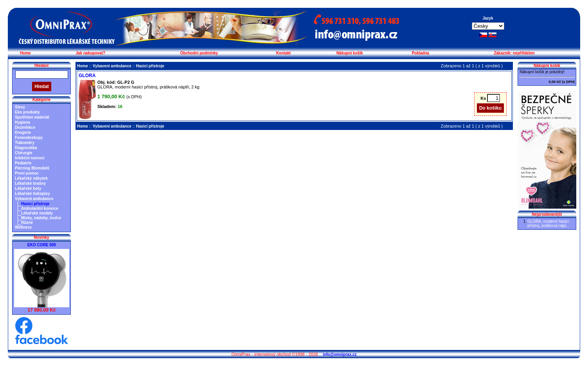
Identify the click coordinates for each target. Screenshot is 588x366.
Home (25, 53)
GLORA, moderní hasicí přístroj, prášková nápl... (548, 224)
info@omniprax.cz (340, 354)
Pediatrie (23, 163)
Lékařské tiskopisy (32, 194)
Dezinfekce (25, 127)
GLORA (87, 76)
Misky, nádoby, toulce (41, 218)
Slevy (20, 107)
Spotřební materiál (32, 117)
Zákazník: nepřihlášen (514, 53)
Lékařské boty (28, 188)
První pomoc (27, 173)
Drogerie (23, 133)
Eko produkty (27, 112)
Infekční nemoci (30, 158)
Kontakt (283, 53)
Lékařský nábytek (31, 178)
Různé (27, 223)
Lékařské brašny (30, 183)
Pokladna (420, 53)
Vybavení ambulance (34, 199)
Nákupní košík (350, 53)
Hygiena (22, 122)
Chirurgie (23, 153)
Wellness (23, 227)
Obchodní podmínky (199, 53)
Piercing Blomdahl (32, 168)
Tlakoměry (25, 143)
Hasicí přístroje (35, 204)
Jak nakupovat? (91, 53)
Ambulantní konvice (40, 208)
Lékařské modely (37, 213)
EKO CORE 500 (42, 245)
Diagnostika (26, 148)
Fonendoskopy (29, 138)
